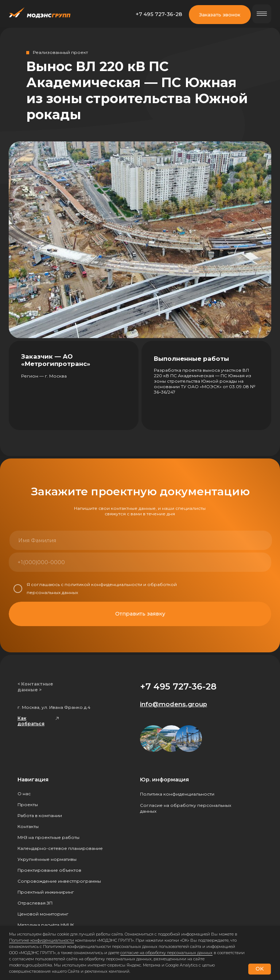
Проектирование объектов (49, 870)
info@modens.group (174, 704)
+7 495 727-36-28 (159, 14)
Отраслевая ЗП (35, 903)
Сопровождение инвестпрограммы (59, 881)
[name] (74, 540)
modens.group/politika (31, 965)
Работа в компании (40, 815)
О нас (24, 794)
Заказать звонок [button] (220, 15)
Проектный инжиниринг (46, 892)
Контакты (28, 826)
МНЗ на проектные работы (48, 837)
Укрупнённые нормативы (47, 859)
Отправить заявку (140, 614)
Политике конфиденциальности (42, 940)
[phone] (74, 562)
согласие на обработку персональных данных (166, 953)
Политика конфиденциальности (177, 794)
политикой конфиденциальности (103, 584)
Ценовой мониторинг (43, 914)
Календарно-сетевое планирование (60, 848)
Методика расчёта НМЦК (46, 925)
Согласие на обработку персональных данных (186, 808)
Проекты (28, 805)
